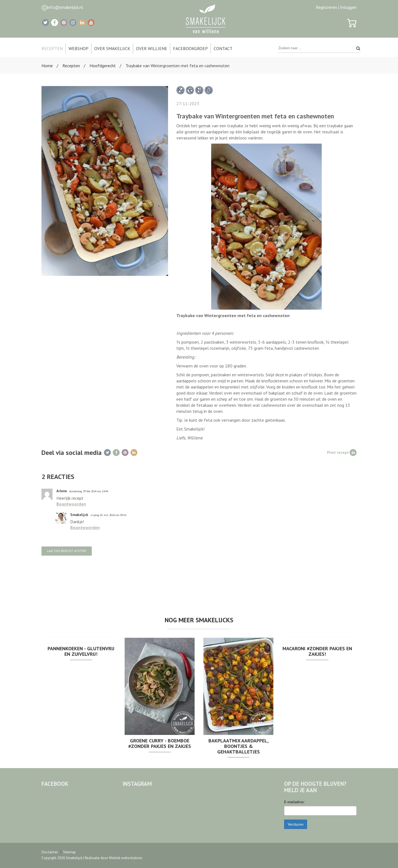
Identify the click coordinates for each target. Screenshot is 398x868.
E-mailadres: (294, 802)
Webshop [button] (78, 48)
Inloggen (348, 7)
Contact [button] (223, 48)
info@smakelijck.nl (65, 7)
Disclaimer (50, 852)
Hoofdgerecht (103, 66)
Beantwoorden (71, 504)
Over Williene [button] (152, 48)
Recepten (71, 66)
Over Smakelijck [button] (112, 48)
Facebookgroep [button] (190, 48)
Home (47, 66)
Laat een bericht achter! (67, 551)
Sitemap (69, 852)
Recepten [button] (52, 48)
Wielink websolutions (126, 858)
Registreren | (328, 7)
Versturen (296, 824)
